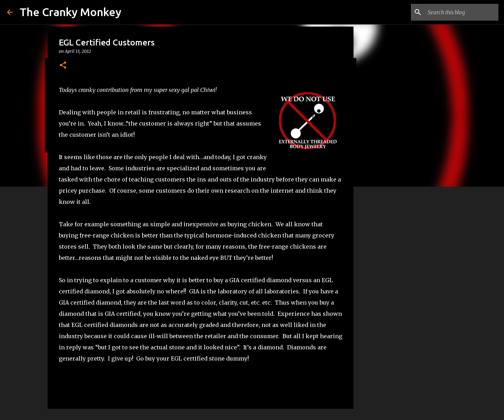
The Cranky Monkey (71, 12)
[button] (63, 66)
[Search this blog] (462, 12)
